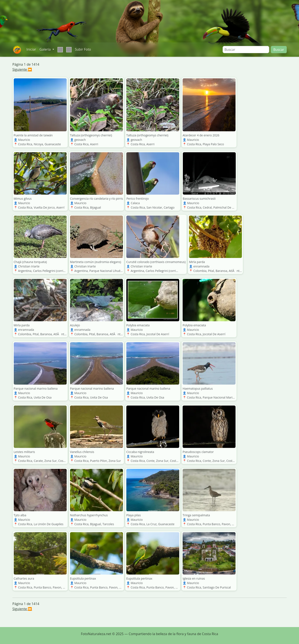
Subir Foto (83, 49)
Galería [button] (45, 49)
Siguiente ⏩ (22, 69)
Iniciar (31, 49)
